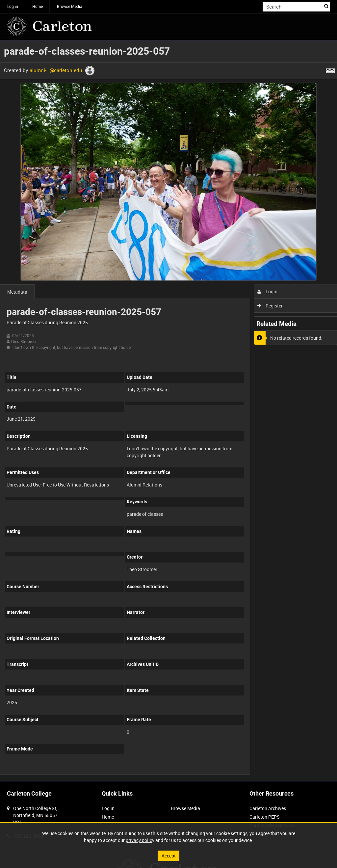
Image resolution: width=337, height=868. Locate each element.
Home (38, 6)
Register (270, 306)
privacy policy (140, 840)
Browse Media (70, 6)
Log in (13, 6)
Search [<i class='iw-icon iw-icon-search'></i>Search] (326, 6)
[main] (168, 411)
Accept (169, 856)
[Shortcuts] (330, 69)
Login (267, 291)
